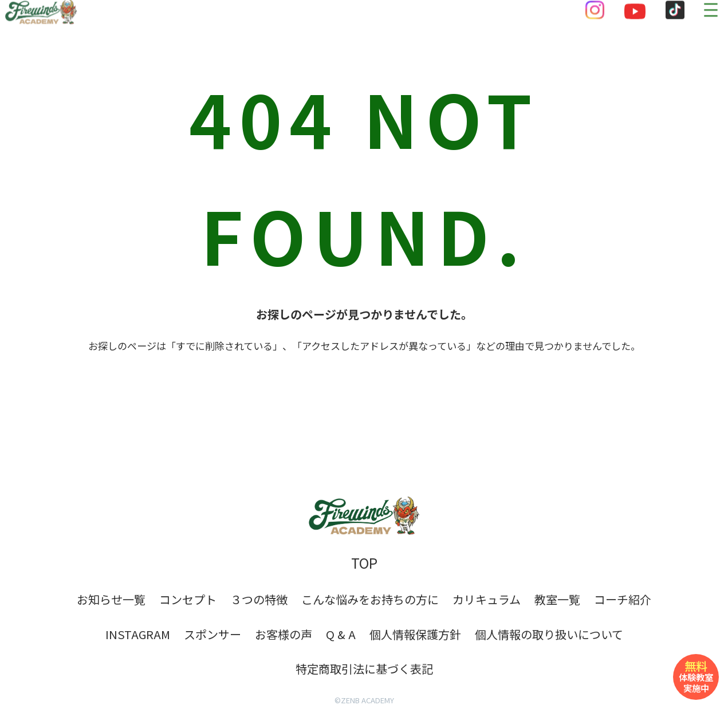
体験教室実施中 (696, 676)
